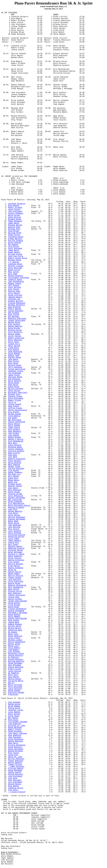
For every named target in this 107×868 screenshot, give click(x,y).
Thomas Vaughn (15, 578)
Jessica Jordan (15, 494)
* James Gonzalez (16, 767)
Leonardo (17, 204)
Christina (16, 681)
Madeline (16, 548)
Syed (16, 256)
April (15, 381)
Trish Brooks (14, 605)
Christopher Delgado (18, 722)
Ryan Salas (13, 363)
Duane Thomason (15, 472)
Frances (17, 303)
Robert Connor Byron (18, 258)
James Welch (14, 223)
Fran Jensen (14, 562)
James (15, 541)
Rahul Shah (13, 521)
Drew (14, 206)
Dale (15, 307)
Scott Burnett (15, 287)
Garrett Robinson (16, 759)
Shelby (18, 619)
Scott (15, 248)
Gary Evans (13, 545)
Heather (15, 486)
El (14, 658)
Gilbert (14, 430)
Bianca (16, 568)
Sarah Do (12, 570)
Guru (14, 476)
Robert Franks (15, 400)
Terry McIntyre (15, 332)
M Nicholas (13, 695)
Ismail (15, 284)
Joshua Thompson (16, 213)
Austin (14, 424)
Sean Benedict (15, 432)
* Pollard (17, 792)
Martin (15, 628)
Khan (14, 227)
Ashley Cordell (15, 599)
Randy (15, 728)
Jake (15, 737)
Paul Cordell (14, 324)
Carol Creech (14, 638)
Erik (16, 441)
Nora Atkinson (15, 490)
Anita (14, 617)
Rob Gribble (14, 313)
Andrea (16, 560)
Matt (14, 272)
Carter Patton (15, 336)
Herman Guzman (15, 414)
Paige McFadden (15, 663)
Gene (14, 406)
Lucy (15, 782)
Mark (16, 587)
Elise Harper (14, 515)
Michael (15, 260)
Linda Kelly (14, 348)
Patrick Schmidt (16, 241)
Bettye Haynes (15, 679)
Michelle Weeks (15, 447)
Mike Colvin (14, 589)
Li (12, 402)
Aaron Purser (14, 215)
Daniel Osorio (15, 572)
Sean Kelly (13, 743)
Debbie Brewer (15, 437)
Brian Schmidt (15, 243)
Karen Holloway (15, 552)
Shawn (15, 221)
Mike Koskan (14, 620)
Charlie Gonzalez (16, 469)
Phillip (15, 591)
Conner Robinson (16, 761)
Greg (14, 289)
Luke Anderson (15, 724)
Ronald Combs (14, 334)
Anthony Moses (15, 358)
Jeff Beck (13, 457)
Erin (16, 504)
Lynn (15, 531)
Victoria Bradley (16, 451)
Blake (14, 270)
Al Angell (13, 632)
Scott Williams (15, 268)
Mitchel (16, 266)
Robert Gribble (15, 208)
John (15, 211)
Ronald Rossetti (16, 276)
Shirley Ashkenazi (17, 517)
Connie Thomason (16, 449)
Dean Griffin (14, 453)
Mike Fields (14, 315)
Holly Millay (14, 391)
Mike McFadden (15, 665)
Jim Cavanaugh (15, 373)
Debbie (15, 624)
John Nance (13, 359)
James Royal (14, 250)
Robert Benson (15, 309)
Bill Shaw (13, 274)
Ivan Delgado (14, 702)
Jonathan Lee (14, 299)
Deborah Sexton (15, 546)
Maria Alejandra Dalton (19, 506)
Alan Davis (13, 488)
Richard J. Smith (16, 554)
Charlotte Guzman (16, 693)
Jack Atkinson (15, 580)
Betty (15, 685)
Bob (15, 500)
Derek (15, 502)
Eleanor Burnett (16, 301)
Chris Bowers (14, 648)
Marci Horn (13, 675)
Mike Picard (14, 361)
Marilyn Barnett (16, 564)
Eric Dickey (14, 412)
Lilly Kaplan (14, 712)
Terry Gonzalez (15, 367)
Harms (14, 583)
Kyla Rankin (14, 350)
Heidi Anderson (15, 636)
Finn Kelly (13, 790)
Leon (13, 778)
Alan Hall (13, 455)
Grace (16, 749)
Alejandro (18, 393)
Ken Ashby (13, 418)
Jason (14, 210)
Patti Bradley (15, 533)
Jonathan (16, 371)
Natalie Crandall (16, 508)
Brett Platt (14, 342)
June (13, 509)
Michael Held (14, 229)
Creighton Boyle (16, 237)
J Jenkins (14, 262)
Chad (15, 352)
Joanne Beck (14, 622)
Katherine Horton (16, 537)
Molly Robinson (15, 340)
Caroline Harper (16, 550)
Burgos (14, 346)
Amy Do (11, 683)
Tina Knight (14, 471)
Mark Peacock (14, 465)
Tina (13, 513)
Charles (14, 291)
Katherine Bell (15, 630)
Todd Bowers (14, 650)
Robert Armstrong (16, 338)
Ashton (15, 763)
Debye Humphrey (15, 556)
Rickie (14, 708)
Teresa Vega (14, 597)
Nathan (14, 322)
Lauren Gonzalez (16, 311)
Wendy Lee (13, 482)
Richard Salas (15, 365)
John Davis (18, 733)
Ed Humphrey (14, 673)
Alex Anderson (15, 735)
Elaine (16, 667)
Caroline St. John (17, 726)
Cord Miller (14, 247)
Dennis (14, 644)
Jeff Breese (14, 285)
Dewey (14, 574)
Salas (14, 387)
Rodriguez (17, 319)
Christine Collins (17, 535)
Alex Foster (14, 753)
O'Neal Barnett (15, 239)
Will (14, 529)
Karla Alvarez (15, 463)
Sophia (15, 772)
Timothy (17, 595)
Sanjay (18, 410)
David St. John (15, 757)
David (14, 492)
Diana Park (13, 478)
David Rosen (14, 383)
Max (13, 245)
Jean (15, 525)
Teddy (14, 428)
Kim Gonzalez (14, 379)
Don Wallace (14, 317)
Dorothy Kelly (15, 626)
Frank (14, 416)
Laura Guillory (15, 689)
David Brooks (14, 328)
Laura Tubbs (14, 539)
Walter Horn (14, 646)
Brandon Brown (15, 219)
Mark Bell (13, 443)
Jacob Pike (13, 755)
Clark (15, 445)
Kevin (16, 398)
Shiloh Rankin (15, 784)
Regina (15, 511)
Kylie (16, 739)
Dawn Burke (13, 385)
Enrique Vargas (15, 254)
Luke (15, 776)
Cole (14, 652)
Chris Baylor (14, 293)
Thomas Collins (15, 765)
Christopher (19, 278)
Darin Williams (15, 687)
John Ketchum (14, 527)
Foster (15, 669)
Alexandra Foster (16, 654)
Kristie (17, 745)
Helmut (14, 467)
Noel (15, 593)
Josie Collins (15, 671)
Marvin (17, 642)
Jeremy (18, 601)
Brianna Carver (15, 330)
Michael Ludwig (15, 640)
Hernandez (17, 498)
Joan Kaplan (14, 435)
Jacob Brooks (14, 603)
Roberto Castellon (17, 459)
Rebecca (17, 585)
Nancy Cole (13, 634)
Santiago (15, 377)
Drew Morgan (14, 231)
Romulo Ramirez (15, 326)
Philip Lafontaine (17, 422)
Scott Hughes (14, 426)
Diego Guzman (14, 691)
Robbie (14, 356)
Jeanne (14, 543)
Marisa (16, 389)
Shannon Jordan (15, 397)
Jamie (14, 375)
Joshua (15, 404)
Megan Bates (14, 480)
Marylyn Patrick (16, 576)
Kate (15, 780)
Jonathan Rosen (15, 264)
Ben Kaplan (13, 718)
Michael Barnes (15, 225)
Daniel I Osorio (16, 439)
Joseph (17, 321)
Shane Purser (14, 235)
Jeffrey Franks (15, 408)
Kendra (16, 741)
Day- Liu (14, 474)
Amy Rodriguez (15, 420)
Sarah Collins (15, 558)
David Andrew (14, 615)
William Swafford (16, 661)
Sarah (14, 354)
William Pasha (15, 233)
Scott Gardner (15, 461)
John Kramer (14, 434)
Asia (14, 677)
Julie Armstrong (16, 582)
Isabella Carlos (16, 788)
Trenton (17, 609)
